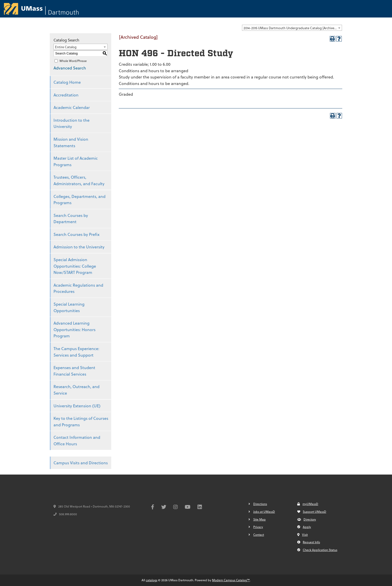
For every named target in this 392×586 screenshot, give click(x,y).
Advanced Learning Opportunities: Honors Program (74, 329)
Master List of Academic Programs (76, 161)
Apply (304, 527)
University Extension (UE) (77, 406)
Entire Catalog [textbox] (66, 47)
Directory (307, 519)
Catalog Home (67, 82)
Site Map (259, 519)
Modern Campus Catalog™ (231, 580)
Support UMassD (312, 512)
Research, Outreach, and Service (76, 390)
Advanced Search (70, 68)
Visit (302, 535)
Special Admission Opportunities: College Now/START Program (75, 266)
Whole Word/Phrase (73, 61)
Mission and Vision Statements (71, 142)
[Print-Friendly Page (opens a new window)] (332, 39)
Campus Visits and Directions (81, 463)
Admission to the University (79, 247)
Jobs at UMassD (264, 512)
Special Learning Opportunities (69, 307)
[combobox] (292, 28)
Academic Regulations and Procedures (78, 288)
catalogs (151, 580)
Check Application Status (317, 550)
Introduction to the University (71, 123)
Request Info (309, 542)
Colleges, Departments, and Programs (79, 200)
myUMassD (308, 504)
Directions (260, 504)
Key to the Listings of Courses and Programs (81, 421)
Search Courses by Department (71, 219)
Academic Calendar (72, 107)
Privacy (258, 527)
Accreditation (66, 95)
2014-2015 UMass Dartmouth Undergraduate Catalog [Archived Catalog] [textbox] (293, 28)
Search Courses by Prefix (76, 234)
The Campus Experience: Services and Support (76, 352)
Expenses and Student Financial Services (74, 371)
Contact (259, 535)
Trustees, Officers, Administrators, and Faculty (79, 180)
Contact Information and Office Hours (77, 440)
